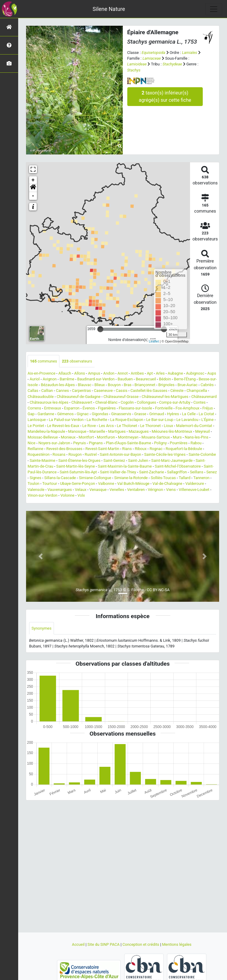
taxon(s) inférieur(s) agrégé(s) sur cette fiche (165, 96)
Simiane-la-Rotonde (131, 478)
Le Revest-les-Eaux (63, 426)
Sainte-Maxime (43, 460)
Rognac (156, 449)
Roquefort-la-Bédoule (184, 449)
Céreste (177, 391)
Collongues (146, 402)
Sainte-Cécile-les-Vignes (165, 454)
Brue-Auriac (188, 385)
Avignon (50, 379)
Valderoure (195, 483)
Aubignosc (195, 373)
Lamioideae (137, 64)
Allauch (65, 373)
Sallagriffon (177, 472)
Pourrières (179, 443)
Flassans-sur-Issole (135, 408)
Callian (47, 391)
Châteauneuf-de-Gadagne (79, 397)
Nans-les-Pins (196, 437)
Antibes (137, 373)
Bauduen (125, 379)
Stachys (134, 70)
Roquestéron (38, 454)
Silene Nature (109, 9)
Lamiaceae (152, 58)
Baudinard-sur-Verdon (96, 379)
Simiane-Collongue (95, 478)
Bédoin (165, 379)
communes (43, 361)
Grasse (140, 414)
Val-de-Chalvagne (167, 483)
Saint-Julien (138, 460)
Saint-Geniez (114, 460)
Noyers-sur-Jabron (54, 443)
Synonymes (42, 628)
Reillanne (35, 449)
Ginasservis (121, 414)
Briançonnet (145, 385)
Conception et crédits (141, 944)
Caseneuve (103, 391)
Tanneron (201, 478)
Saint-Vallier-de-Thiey (118, 472)
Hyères (173, 414)
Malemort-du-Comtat (194, 426)
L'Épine (207, 420)
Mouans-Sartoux (156, 437)
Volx (81, 495)
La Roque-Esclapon (127, 420)
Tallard (185, 478)
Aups (212, 373)
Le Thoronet (150, 426)
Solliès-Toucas (163, 478)
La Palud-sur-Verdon (66, 420)
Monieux (68, 437)
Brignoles (166, 385)
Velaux (81, 490)
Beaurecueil (146, 379)
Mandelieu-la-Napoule (46, 431)
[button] (33, 188)
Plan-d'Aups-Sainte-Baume (128, 443)
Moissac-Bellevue (43, 437)
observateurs (77, 361)
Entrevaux (53, 408)
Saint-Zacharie (152, 472)
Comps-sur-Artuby (175, 402)
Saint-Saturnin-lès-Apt (78, 472)
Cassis (122, 391)
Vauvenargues (60, 490)
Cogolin (127, 402)
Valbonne (106, 483)
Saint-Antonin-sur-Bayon (120, 454)
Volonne (67, 495)
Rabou (196, 443)
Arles (160, 373)
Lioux (168, 426)
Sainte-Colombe (202, 454)
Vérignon (155, 490)
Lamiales (189, 53)
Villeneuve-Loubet (194, 490)
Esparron (72, 408)
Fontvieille (164, 408)
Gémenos (65, 414)
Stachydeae (172, 64)
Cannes (63, 391)
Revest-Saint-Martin (102, 449)
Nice (32, 443)
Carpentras (81, 391)
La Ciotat (206, 414)
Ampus (94, 373)
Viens (171, 490)
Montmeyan (128, 437)
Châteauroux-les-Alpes (49, 402)
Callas (33, 391)
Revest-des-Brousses (64, 449)
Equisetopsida (153, 53)
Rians (127, 449)
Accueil (79, 944)
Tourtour (50, 483)
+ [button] (33, 180)
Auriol (35, 379)
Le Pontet (36, 426)
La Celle (189, 414)
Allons (80, 373)
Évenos (89, 408)
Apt (150, 373)
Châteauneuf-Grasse (121, 397)
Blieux (100, 385)
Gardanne (46, 414)
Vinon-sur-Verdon (42, 495)
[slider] (100, 329)
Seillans (196, 472)
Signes (35, 478)
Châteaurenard (204, 397)
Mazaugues (139, 431)
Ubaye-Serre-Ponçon (77, 483)
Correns (34, 408)
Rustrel (91, 454)
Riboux (141, 449)
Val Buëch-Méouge (134, 483)
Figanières (107, 408)
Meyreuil (202, 431)
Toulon (33, 483)
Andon (109, 373)
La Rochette (97, 420)
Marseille (97, 431)
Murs (177, 437)
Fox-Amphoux (187, 408)
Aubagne (175, 373)
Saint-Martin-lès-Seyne (76, 466)
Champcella (197, 391)
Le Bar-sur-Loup (160, 420)
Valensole (36, 490)
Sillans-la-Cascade (60, 478)
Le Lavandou (187, 420)
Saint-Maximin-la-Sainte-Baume (125, 466)
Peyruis (79, 443)
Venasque (98, 490)
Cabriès (207, 385)
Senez (212, 472)
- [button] (33, 196)
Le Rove (89, 426)
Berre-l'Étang (185, 379)
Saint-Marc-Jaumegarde (172, 460)
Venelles (117, 490)
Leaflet (154, 341)
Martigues (117, 431)
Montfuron (106, 437)
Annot (122, 373)
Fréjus (208, 408)
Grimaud (157, 414)
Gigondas (100, 414)
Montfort (86, 437)
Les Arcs (106, 426)
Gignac (83, 414)
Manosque (77, 431)
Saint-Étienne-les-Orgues (79, 460)
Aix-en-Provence (42, 373)
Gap (31, 414)
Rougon (75, 454)
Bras (128, 385)
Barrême (67, 379)
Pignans (96, 443)
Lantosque (37, 420)
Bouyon (114, 385)
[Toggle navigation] (214, 9)
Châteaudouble (41, 397)
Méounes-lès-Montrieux (172, 431)
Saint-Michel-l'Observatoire (178, 466)
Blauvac (85, 385)
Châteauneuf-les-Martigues (165, 397)
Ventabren (136, 490)
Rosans (59, 454)
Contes (199, 402)
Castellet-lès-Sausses (149, 391)
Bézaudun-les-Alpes (58, 385)
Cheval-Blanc (106, 402)
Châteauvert (82, 402)
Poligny (160, 443)
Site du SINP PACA (104, 944)
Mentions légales (177, 944)
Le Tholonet (127, 426)
